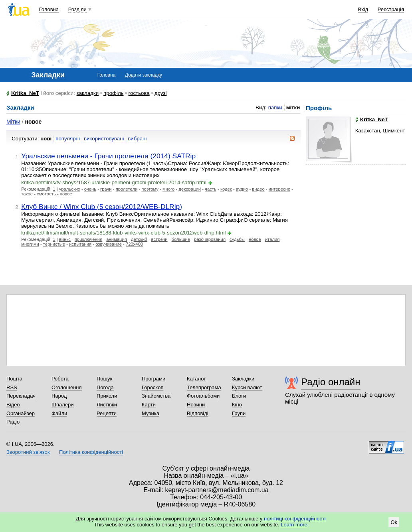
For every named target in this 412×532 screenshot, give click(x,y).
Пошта (14, 379)
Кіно (237, 405)
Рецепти (107, 413)
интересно (279, 189)
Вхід (363, 9)
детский (139, 239)
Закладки (243, 379)
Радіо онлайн (331, 382)
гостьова (139, 93)
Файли (59, 413)
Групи (239, 413)
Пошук (104, 379)
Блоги (239, 396)
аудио (242, 189)
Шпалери (63, 405)
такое (27, 194)
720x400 (134, 244)
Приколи (107, 396)
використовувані (104, 139)
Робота (60, 379)
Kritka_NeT (25, 93)
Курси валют (247, 387)
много (168, 189)
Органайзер (21, 413)
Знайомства (156, 396)
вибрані (137, 139)
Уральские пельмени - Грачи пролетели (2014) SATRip (108, 156)
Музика (151, 413)
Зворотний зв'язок (28, 452)
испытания (80, 244)
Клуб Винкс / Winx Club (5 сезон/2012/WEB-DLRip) (102, 207)
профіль (113, 93)
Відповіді (198, 413)
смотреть (46, 194)
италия (272, 239)
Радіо (13, 422)
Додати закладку (144, 75)
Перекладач (21, 396)
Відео (13, 405)
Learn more (294, 525)
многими (30, 244)
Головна (49, 9)
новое (66, 194)
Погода (105, 387)
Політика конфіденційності (91, 452)
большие (181, 239)
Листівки (107, 405)
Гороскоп (153, 387)
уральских (70, 189)
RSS (12, 387)
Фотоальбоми (203, 396)
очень (90, 189)
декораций (190, 189)
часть (211, 189)
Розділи (77, 9)
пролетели (127, 189)
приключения (88, 239)
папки (275, 107)
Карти (149, 405)
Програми (154, 379)
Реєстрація (391, 9)
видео (258, 189)
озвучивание (109, 244)
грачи (106, 189)
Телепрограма (204, 387)
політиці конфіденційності (295, 519)
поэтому (150, 189)
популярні (68, 139)
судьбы (237, 239)
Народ (59, 396)
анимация (117, 239)
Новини (196, 405)
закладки (88, 93)
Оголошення (67, 387)
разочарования (210, 239)
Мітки (13, 122)
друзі (161, 93)
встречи (159, 239)
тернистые (54, 244)
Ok (394, 522)
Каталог (196, 379)
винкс (65, 239)
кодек (226, 189)
